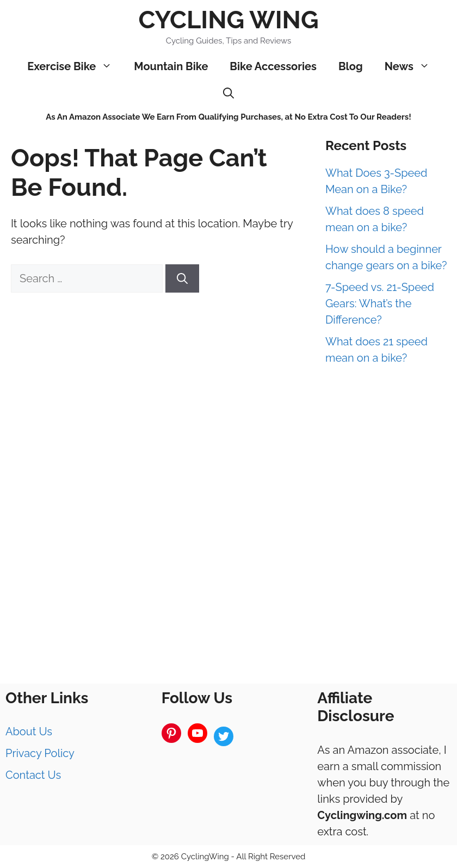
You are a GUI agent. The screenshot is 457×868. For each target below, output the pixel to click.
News (413, 66)
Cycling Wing (228, 20)
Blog (351, 66)
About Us (29, 731)
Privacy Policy (40, 753)
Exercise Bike (75, 66)
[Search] (182, 278)
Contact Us (33, 775)
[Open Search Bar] (228, 94)
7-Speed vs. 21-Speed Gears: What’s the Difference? (380, 303)
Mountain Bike (171, 66)
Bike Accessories (273, 66)
